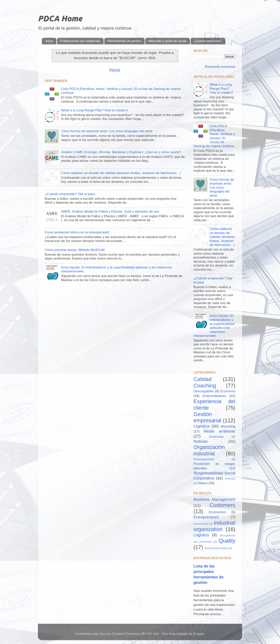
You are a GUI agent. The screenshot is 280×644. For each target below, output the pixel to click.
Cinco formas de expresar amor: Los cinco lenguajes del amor (107, 131)
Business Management (214, 499)
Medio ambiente (219, 431)
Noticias (201, 441)
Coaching (205, 386)
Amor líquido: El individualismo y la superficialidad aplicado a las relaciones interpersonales (214, 326)
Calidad (203, 379)
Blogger (199, 634)
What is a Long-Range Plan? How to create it (94, 110)
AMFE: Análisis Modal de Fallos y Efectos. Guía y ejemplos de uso (110, 212)
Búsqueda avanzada (220, 67)
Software (230, 479)
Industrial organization (214, 526)
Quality (227, 541)
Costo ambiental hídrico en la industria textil (77, 232)
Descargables (204, 391)
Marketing (228, 426)
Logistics (201, 535)
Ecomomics (217, 512)
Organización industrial (209, 450)
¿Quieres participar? (208, 41)
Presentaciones (204, 459)
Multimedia (216, 437)
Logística (201, 426)
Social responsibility (216, 548)
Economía (228, 391)
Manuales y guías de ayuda (167, 41)
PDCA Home (60, 18)
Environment (201, 524)
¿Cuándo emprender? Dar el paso (70, 194)
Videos (203, 483)
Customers (222, 505)
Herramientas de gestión (124, 41)
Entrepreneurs (206, 517)
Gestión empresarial (207, 417)
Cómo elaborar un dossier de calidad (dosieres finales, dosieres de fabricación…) (121, 173)
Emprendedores (214, 396)
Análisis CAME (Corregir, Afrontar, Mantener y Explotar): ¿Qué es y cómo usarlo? (121, 152)
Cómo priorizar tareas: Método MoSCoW (75, 250)
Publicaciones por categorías (80, 41)
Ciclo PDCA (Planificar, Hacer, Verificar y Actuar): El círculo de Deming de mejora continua (214, 136)
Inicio (49, 41)
